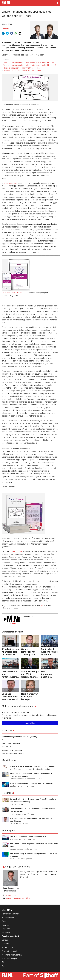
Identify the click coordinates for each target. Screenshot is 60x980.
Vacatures (7, 730)
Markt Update (9, 760)
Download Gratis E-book (12, 293)
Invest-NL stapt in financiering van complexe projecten (32, 766)
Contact (5, 940)
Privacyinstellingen (9, 959)
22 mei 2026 (7, 645)
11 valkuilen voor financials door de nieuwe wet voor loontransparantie (10, 652)
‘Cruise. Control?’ (16, 551)
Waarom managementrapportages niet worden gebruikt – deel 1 (30, 62)
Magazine (6, 929)
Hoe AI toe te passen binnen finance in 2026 (28, 837)
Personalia (7, 793)
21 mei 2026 (26, 645)
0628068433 (10, 896)
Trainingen (6, 925)
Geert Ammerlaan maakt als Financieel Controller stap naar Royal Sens (49, 674)
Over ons (5, 944)
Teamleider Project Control (13, 751)
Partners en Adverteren (11, 914)
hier (42, 606)
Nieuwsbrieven (8, 918)
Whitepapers (8, 831)
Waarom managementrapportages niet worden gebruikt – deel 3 (30, 65)
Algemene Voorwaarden (12, 955)
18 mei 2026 (7, 690)
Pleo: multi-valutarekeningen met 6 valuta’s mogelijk (31, 783)
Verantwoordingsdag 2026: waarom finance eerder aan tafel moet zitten (30, 674)
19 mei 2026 (46, 667)
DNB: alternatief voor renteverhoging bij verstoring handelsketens (10, 674)
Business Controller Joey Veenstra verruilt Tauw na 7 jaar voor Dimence (10, 697)
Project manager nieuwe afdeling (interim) (19, 737)
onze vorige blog (11, 183)
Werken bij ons (8, 947)
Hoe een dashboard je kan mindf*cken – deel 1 (22, 68)
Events (5, 921)
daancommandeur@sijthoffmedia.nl (20, 898)
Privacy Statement (9, 951)
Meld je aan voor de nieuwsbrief (18, 706)
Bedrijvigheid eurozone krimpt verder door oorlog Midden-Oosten (49, 652)
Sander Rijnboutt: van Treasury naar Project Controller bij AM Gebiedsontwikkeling (30, 652)
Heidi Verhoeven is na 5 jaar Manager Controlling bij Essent (30, 697)
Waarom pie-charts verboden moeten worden (22, 71)
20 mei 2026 (7, 667)
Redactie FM (7, 29)
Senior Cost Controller (11, 744)
